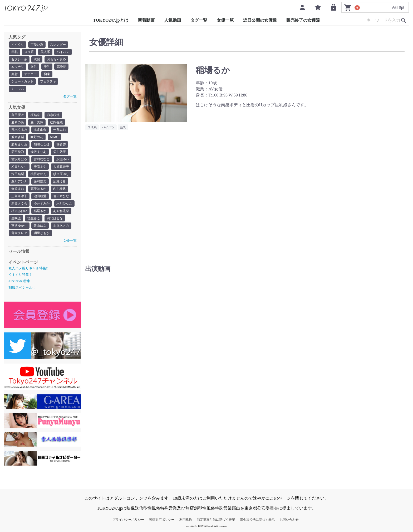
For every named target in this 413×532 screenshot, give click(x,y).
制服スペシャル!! (22, 287)
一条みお (60, 130)
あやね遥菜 (61, 211)
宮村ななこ (42, 159)
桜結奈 (35, 115)
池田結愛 (40, 196)
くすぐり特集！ (20, 275)
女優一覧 (225, 20)
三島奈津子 (19, 196)
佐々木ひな (61, 196)
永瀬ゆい (63, 159)
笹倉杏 (61, 144)
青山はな (40, 226)
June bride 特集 (19, 281)
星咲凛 (16, 218)
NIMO (54, 137)
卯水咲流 (53, 115)
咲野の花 (37, 137)
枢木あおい (19, 211)
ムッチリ (18, 67)
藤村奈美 (40, 181)
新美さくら (19, 204)
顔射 (14, 74)
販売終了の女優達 (303, 20)
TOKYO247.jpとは (111, 20)
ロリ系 (29, 52)
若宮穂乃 (18, 152)
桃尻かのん (38, 174)
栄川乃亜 (60, 152)
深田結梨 (18, 174)
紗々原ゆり (61, 174)
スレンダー (58, 45)
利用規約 (186, 520)
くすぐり (18, 45)
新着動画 (146, 20)
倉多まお (18, 189)
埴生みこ (34, 218)
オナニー (31, 74)
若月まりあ (19, 144)
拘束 (47, 74)
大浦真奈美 (61, 167)
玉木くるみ (19, 130)
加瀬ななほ (42, 144)
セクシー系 (19, 59)
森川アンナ (19, 181)
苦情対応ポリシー (162, 520)
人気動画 (173, 20)
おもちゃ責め (56, 59)
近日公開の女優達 (260, 20)
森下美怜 (37, 122)
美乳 (47, 67)
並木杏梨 (18, 137)
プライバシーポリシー (128, 520)
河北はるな (55, 218)
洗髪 (37, 59)
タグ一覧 (199, 20)
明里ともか (42, 233)
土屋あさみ (61, 226)
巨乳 (14, 52)
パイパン (63, 52)
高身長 (61, 67)
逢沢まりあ (38, 152)
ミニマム (18, 89)
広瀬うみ (60, 181)
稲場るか (40, 211)
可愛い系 (37, 45)
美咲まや (40, 167)
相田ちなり (19, 167)
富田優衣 (18, 115)
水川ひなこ (64, 204)
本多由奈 (40, 130)
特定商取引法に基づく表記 (216, 520)
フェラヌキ (48, 81)
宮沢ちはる (19, 159)
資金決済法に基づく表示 (257, 520)
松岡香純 (56, 122)
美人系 (45, 52)
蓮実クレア (19, 233)
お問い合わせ (289, 520)
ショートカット (22, 81)
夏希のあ (18, 122)
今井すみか (42, 204)
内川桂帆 (60, 189)
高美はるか (38, 189)
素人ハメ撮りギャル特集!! (28, 268)
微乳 (34, 67)
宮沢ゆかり (19, 226)
